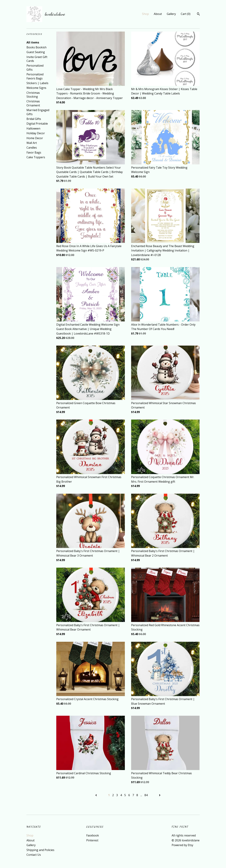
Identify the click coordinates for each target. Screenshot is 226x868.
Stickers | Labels (37, 83)
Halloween (33, 128)
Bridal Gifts (34, 119)
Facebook (93, 835)
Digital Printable (37, 124)
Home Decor (35, 138)
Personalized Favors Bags (35, 76)
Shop (145, 14)
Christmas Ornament (33, 103)
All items (33, 42)
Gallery (171, 14)
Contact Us (34, 855)
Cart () (186, 14)
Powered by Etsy (182, 845)
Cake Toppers (36, 157)
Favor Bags (34, 152)
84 (146, 795)
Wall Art (32, 143)
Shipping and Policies (40, 850)
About (158, 14)
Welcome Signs (36, 88)
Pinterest (92, 840)
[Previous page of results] (96, 795)
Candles (32, 148)
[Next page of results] (160, 795)
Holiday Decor (36, 133)
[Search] (198, 14)
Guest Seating (36, 52)
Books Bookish (36, 47)
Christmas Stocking (33, 95)
